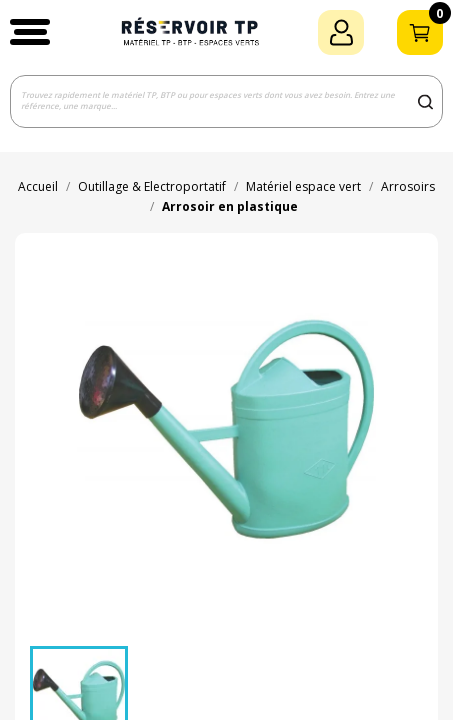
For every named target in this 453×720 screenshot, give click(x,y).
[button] (30, 32)
